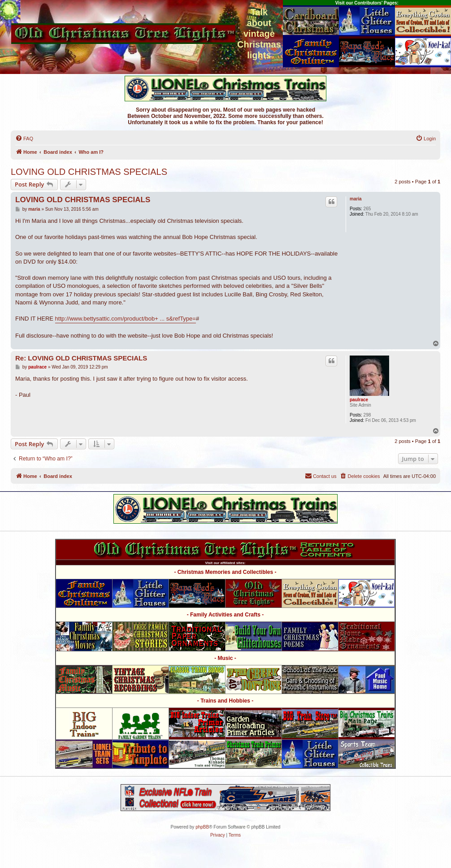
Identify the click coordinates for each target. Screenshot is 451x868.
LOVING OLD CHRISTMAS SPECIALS (89, 172)
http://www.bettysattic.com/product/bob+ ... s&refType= (126, 319)
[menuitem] (24, 139)
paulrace (359, 400)
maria (356, 199)
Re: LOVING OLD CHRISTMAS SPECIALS (81, 358)
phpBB (202, 827)
